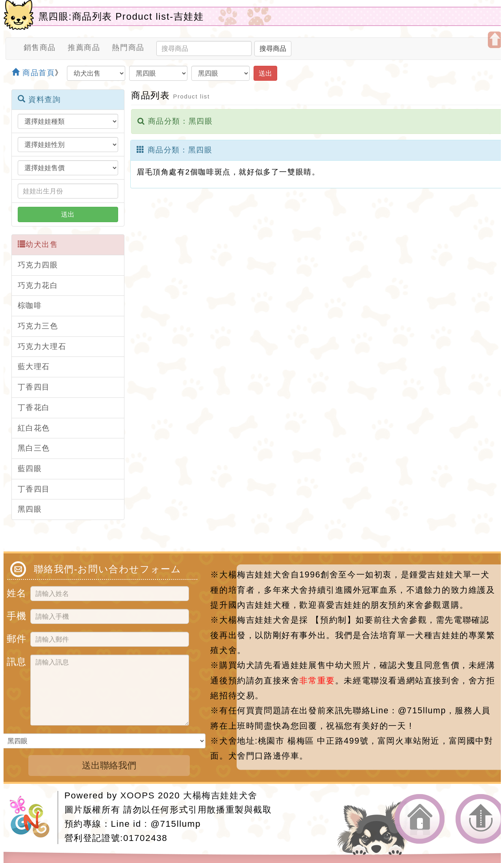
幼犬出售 (38, 244)
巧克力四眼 (38, 265)
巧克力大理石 (42, 346)
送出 (265, 73)
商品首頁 (33, 73)
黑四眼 (30, 509)
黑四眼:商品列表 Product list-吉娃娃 (121, 16)
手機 (16, 615)
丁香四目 (34, 387)
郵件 (16, 638)
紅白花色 (34, 428)
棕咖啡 (30, 305)
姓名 (16, 592)
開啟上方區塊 (495, 40)
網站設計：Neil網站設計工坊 (33, 818)
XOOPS (138, 795)
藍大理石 (34, 367)
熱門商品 (128, 47)
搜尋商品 (273, 48)
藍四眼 (30, 469)
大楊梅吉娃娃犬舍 (220, 795)
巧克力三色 (38, 326)
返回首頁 (420, 819)
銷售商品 (40, 47)
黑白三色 (34, 448)
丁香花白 (34, 407)
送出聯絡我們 (109, 765)
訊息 (16, 660)
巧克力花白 (38, 285)
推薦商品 (84, 47)
